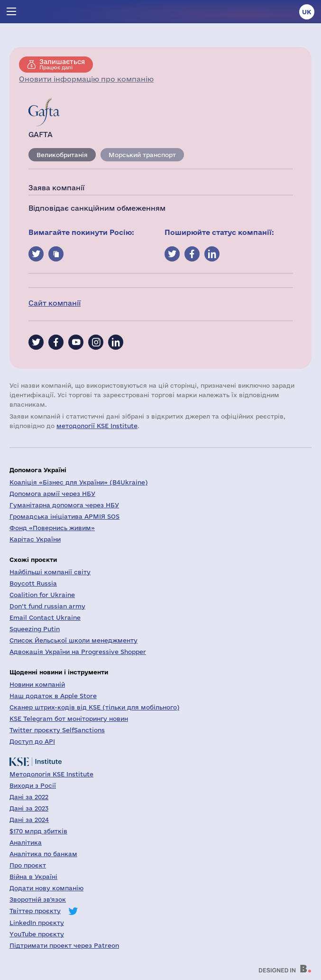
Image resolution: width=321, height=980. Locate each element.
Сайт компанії (55, 303)
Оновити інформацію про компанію (86, 79)
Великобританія (62, 155)
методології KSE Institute (97, 426)
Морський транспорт (142, 155)
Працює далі (62, 64)
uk (307, 12)
